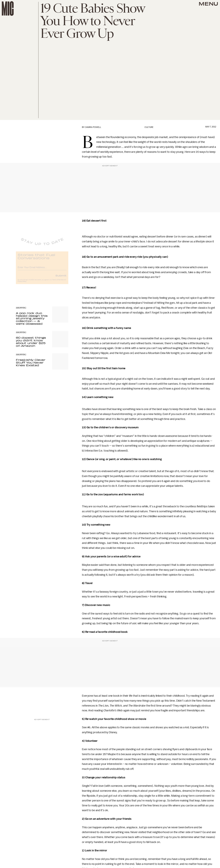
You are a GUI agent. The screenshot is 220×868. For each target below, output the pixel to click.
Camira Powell (93, 127)
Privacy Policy (22, 284)
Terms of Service (58, 282)
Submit (61, 278)
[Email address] (42, 269)
